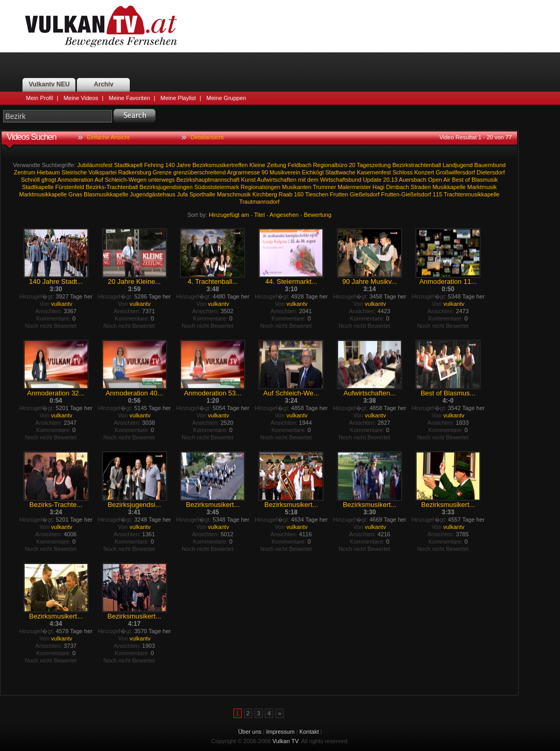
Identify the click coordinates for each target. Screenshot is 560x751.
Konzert (424, 172)
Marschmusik (234, 194)
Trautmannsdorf (259, 202)
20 (352, 165)
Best (458, 180)
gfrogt (49, 180)
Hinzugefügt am (229, 215)
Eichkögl (313, 172)
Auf (99, 180)
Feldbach (300, 165)
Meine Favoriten (130, 98)
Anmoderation (76, 180)
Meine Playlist (178, 98)
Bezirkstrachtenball (417, 165)
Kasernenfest (374, 172)
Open (435, 180)
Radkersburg (135, 172)
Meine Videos (81, 98)
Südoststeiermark (217, 187)
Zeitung (277, 165)
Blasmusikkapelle (106, 194)
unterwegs (161, 180)
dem (313, 180)
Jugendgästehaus (153, 194)
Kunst (249, 180)
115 (438, 194)
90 (265, 172)
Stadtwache (340, 172)
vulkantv (62, 304)
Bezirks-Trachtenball (112, 187)
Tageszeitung (374, 165)
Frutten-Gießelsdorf (406, 194)
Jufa (182, 194)
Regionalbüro (330, 165)
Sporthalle (203, 194)
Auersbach (413, 180)
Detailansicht (207, 137)
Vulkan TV (101, 26)
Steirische (74, 172)
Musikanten (297, 187)
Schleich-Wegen (126, 180)
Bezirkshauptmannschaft (208, 180)
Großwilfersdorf (456, 172)
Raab (285, 194)
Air (447, 180)
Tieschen (317, 194)
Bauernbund (490, 165)
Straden (421, 187)
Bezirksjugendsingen (166, 187)
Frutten (339, 194)
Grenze (162, 172)
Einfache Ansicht (108, 137)
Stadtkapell (128, 165)
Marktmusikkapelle (43, 194)
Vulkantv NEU (49, 84)
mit (302, 180)
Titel (260, 215)
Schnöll (30, 180)
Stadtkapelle (38, 187)
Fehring (154, 165)
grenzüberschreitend (199, 172)
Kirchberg (265, 194)
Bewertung (318, 215)
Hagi (379, 187)
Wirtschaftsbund (341, 180)
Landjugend (458, 165)
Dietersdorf (491, 172)
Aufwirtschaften (277, 180)
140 (170, 165)
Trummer (324, 187)
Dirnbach (397, 187)
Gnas (75, 194)
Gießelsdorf (365, 194)
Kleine (257, 165)
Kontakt (309, 732)
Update (372, 180)
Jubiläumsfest (95, 165)
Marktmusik (482, 187)
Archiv (103, 84)
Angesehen (284, 215)
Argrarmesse (244, 172)
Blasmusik (485, 180)
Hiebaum (48, 172)
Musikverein (285, 172)
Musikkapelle (449, 187)
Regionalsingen (261, 187)
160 (299, 194)
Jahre (184, 165)
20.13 (390, 180)
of (468, 180)
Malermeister (354, 187)
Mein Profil (40, 98)
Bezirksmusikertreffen (220, 165)
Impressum (281, 732)
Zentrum (24, 172)
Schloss (403, 172)
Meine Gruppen (226, 98)
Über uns (250, 732)
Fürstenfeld (70, 187)
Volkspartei (103, 172)
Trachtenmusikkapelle (472, 194)
